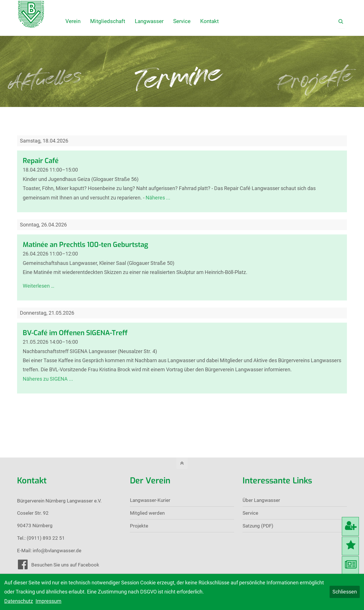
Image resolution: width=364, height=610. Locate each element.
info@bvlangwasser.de (57, 551)
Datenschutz (19, 601)
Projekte (139, 526)
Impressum (48, 601)
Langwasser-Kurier (150, 500)
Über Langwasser (261, 500)
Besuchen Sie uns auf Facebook (65, 565)
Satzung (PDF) (258, 526)
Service (250, 513)
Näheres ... (158, 198)
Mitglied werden (147, 513)
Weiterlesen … (39, 286)
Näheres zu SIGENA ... (48, 379)
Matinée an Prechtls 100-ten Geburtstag (85, 245)
